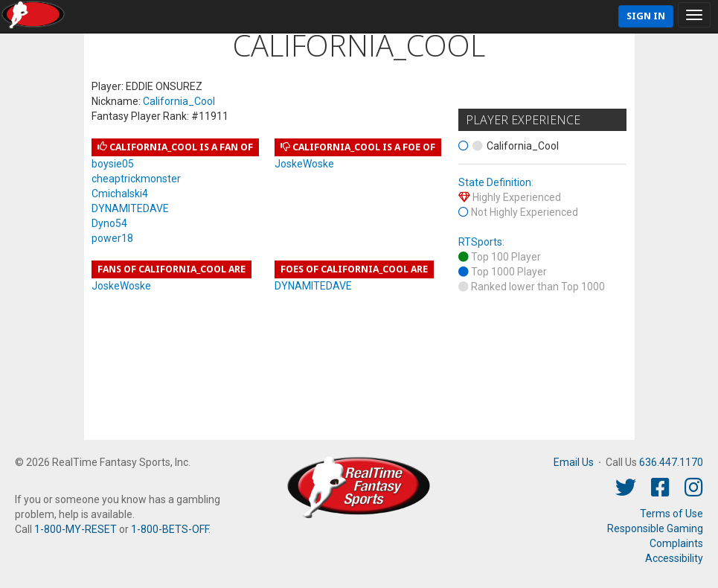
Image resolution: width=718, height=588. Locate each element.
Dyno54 (109, 223)
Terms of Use (671, 514)
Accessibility (674, 558)
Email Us (574, 462)
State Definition (495, 182)
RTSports (480, 242)
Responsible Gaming (655, 528)
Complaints (676, 543)
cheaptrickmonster (136, 179)
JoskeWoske (304, 164)
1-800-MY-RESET (76, 529)
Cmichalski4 (120, 194)
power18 (112, 238)
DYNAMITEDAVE (130, 208)
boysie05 (113, 164)
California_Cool (179, 101)
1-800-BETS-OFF (170, 529)
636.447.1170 (671, 462)
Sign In (646, 16)
